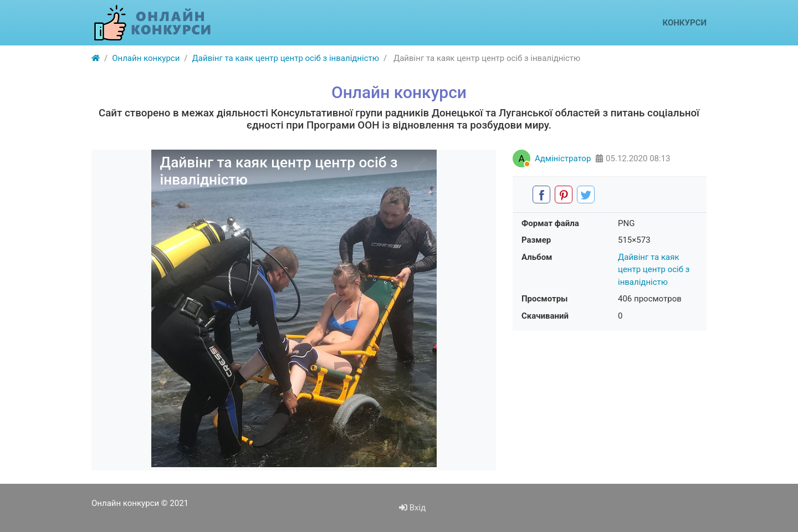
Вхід (412, 508)
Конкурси (684, 23)
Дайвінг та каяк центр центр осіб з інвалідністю (654, 270)
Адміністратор (563, 158)
